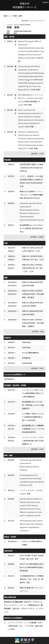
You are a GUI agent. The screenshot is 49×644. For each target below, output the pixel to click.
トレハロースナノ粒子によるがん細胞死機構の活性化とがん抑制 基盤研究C (33, 393)
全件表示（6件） (39, 331)
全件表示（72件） (38, 154)
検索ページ (8, 16)
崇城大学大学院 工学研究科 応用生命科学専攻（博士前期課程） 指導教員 (33, 323)
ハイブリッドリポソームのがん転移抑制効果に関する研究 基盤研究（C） (33, 441)
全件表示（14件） (38, 368)
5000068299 (9, 379)
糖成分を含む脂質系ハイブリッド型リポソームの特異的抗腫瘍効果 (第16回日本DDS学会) (31, 195)
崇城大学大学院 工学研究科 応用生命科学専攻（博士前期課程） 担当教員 (33, 294)
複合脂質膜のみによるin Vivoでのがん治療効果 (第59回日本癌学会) (31, 228)
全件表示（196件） (38, 237)
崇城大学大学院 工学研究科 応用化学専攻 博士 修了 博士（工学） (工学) (33, 268)
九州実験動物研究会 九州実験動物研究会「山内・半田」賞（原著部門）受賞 (32, 579)
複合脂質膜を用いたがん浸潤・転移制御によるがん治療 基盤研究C (33, 405)
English (45, 2)
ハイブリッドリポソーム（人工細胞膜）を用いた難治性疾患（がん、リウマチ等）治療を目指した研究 (25, 626)
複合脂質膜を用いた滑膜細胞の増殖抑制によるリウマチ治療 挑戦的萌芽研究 (33, 429)
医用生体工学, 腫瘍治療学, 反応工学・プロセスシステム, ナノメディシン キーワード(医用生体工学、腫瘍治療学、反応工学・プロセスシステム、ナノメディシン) (24, 607)
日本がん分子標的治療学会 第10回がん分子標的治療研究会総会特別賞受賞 (32, 567)
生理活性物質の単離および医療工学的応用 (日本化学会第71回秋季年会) (31, 168)
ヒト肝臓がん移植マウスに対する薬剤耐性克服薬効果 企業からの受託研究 (33, 417)
